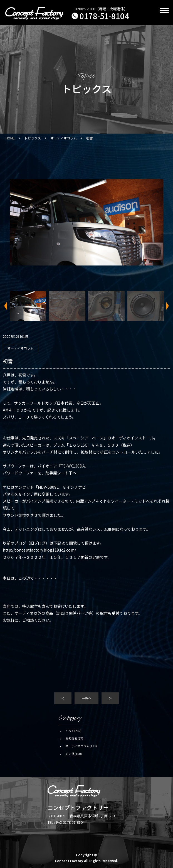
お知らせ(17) (74, 738)
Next (166, 306)
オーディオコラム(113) (81, 746)
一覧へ (86, 698)
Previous (7, 306)
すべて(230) (73, 731)
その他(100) (74, 754)
